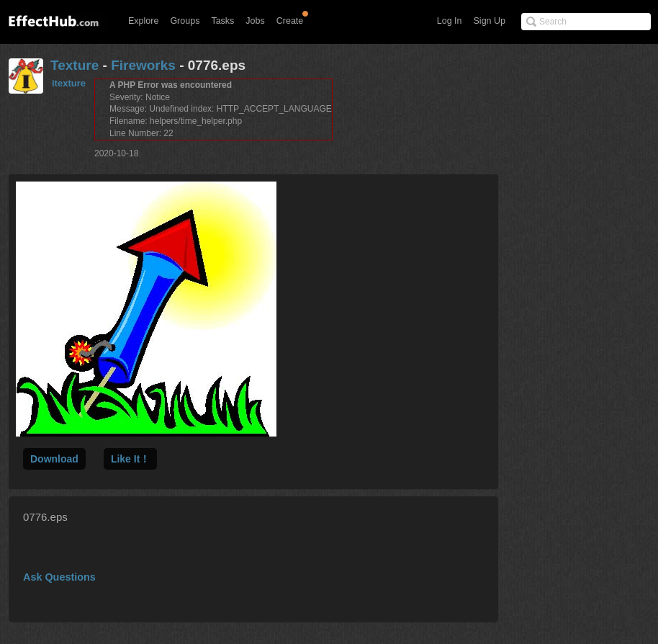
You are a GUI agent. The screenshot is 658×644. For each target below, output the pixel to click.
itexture (69, 83)
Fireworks (143, 65)
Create (290, 21)
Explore (143, 21)
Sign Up (490, 21)
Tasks (222, 21)
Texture (75, 65)
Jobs (255, 21)
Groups (185, 21)
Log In (450, 21)
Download (54, 459)
